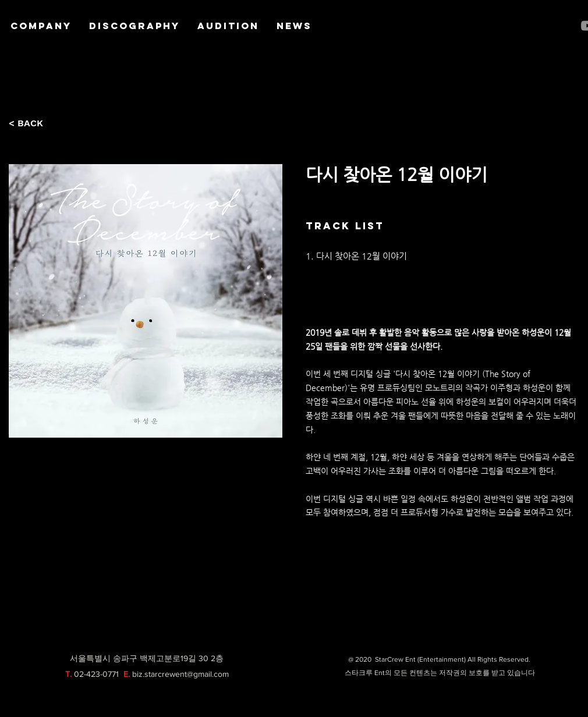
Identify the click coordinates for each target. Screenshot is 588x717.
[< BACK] (29, 123)
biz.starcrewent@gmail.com (180, 674)
